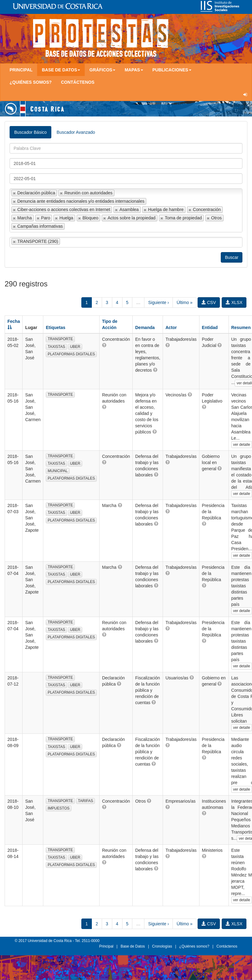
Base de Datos (133, 946)
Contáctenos (78, 82)
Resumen (241, 327)
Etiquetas (56, 327)
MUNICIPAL (58, 471)
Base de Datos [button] (61, 70)
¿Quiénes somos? (31, 82)
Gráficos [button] (102, 70)
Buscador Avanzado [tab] (76, 132)
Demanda (145, 327)
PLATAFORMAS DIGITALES (71, 354)
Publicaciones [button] (172, 70)
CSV (209, 302)
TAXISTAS (56, 347)
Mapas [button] (134, 70)
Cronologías (162, 946)
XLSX (234, 302)
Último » (184, 302)
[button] (104, 345)
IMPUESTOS (58, 808)
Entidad (210, 327)
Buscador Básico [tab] (30, 132)
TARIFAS (85, 801)
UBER (75, 347)
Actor (171, 327)
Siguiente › (158, 302)
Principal (21, 70)
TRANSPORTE (60, 339)
